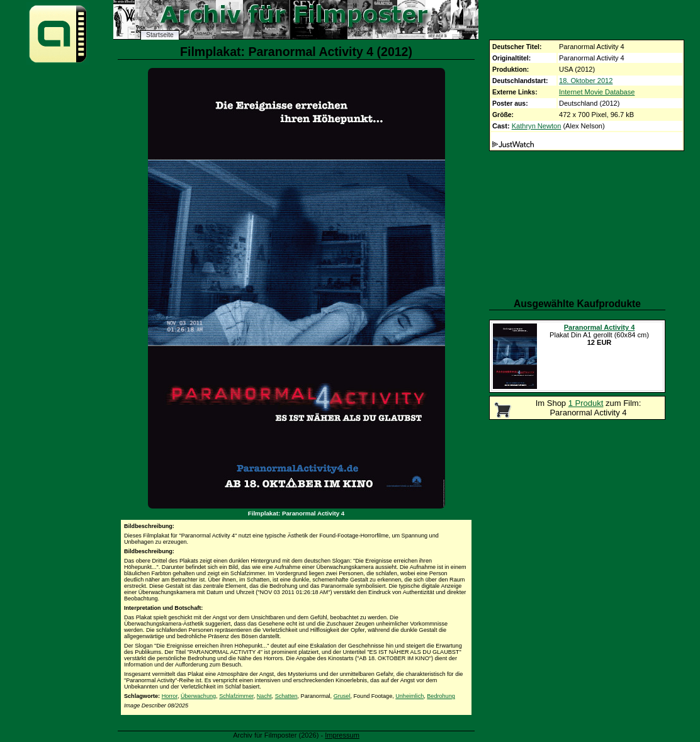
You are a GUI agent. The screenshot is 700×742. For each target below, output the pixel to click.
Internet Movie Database (597, 92)
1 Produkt (586, 403)
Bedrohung (441, 696)
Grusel (342, 696)
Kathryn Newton (537, 126)
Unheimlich (409, 696)
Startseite (160, 35)
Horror (170, 696)
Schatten (286, 696)
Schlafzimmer (236, 696)
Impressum (342, 735)
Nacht (264, 696)
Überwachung (198, 696)
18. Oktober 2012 (586, 81)
